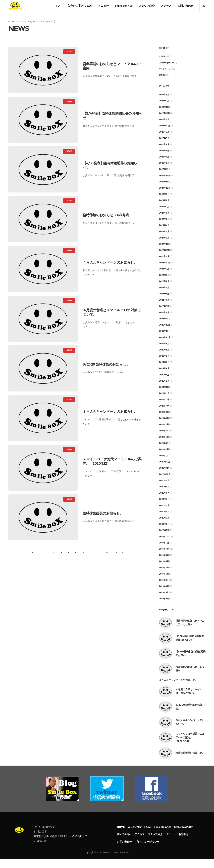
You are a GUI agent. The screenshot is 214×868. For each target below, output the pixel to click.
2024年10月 (165, 188)
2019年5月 (164, 580)
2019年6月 (164, 574)
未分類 (162, 75)
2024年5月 (164, 219)
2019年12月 (164, 537)
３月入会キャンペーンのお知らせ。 (110, 412)
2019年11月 (164, 543)
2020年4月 (164, 512)
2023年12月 (164, 250)
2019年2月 (164, 599)
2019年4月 (164, 587)
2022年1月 (164, 387)
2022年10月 (165, 338)
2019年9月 (164, 555)
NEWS (162, 57)
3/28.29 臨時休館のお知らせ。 (106, 364)
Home (11, 21)
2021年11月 (164, 400)
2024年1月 (164, 244)
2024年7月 (164, 207)
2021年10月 (164, 406)
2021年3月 (164, 443)
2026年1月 (164, 107)
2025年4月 (164, 157)
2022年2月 (164, 381)
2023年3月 (164, 306)
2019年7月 (164, 568)
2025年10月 (164, 126)
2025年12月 (164, 113)
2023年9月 (164, 269)
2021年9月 (164, 412)
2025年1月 (164, 169)
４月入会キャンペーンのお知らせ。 (110, 263)
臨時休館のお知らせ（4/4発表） (108, 215)
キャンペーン (165, 69)
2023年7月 (164, 281)
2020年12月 (165, 462)
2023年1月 (164, 319)
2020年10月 (165, 474)
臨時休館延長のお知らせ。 (103, 513)
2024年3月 (164, 232)
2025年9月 (164, 132)
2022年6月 (164, 362)
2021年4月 (164, 437)
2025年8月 (164, 138)
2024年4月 (164, 226)
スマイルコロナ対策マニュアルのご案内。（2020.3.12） (190, 738)
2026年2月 (164, 101)
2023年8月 (164, 275)
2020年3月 (164, 518)
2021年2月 (164, 449)
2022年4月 (164, 369)
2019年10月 (164, 549)
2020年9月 (164, 481)
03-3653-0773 (42, 847)
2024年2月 (164, 238)
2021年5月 (164, 431)
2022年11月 (164, 331)
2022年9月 (164, 344)
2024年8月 (164, 201)
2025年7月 (164, 145)
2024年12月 (164, 176)
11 (99, 553)
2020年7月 (164, 493)
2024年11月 (164, 182)
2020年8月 (164, 487)
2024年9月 (164, 194)
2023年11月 (164, 257)
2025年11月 (164, 120)
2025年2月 (164, 163)
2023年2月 (164, 313)
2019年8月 (164, 562)
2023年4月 (164, 300)
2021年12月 (164, 394)
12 (107, 553)
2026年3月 (164, 95)
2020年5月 (164, 506)
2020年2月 (164, 524)
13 (116, 553)
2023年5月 (164, 294)
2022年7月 (164, 356)
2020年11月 (164, 468)
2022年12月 (164, 325)
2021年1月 (164, 456)
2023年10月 (164, 263)
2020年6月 (164, 499)
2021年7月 (164, 425)
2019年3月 (164, 593)
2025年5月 (164, 151)
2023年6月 (164, 288)
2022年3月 (164, 375)
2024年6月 (164, 213)
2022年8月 (164, 350)
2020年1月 (164, 530)
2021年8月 (164, 419)
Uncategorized (167, 63)
